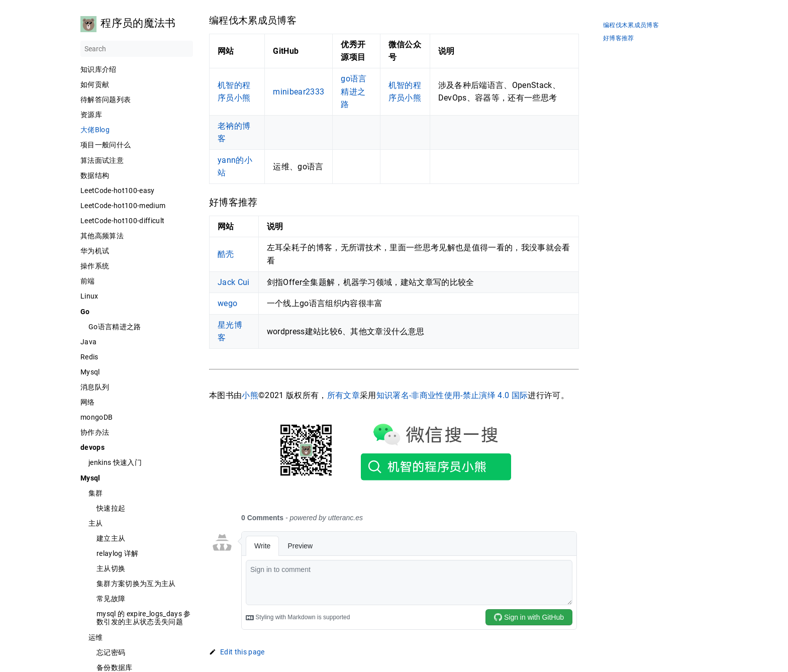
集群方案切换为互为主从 (136, 584)
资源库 (91, 115)
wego (227, 303)
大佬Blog (95, 130)
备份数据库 (115, 667)
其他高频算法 (102, 236)
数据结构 (95, 175)
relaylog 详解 (118, 553)
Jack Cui (234, 282)
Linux (89, 296)
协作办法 (95, 432)
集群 (96, 493)
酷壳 (226, 254)
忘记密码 (111, 652)
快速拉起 (111, 508)
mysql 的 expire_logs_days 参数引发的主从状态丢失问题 (144, 618)
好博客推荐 (619, 38)
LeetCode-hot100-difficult (122, 221)
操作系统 (95, 266)
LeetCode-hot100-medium (123, 206)
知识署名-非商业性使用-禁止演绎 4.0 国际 (452, 395)
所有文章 (343, 395)
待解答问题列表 (106, 100)
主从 (96, 523)
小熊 (250, 395)
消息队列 (95, 387)
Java (88, 342)
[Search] (137, 49)
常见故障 (111, 599)
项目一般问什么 (106, 145)
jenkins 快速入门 (115, 462)
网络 (88, 402)
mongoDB (96, 417)
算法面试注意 (102, 160)
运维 (96, 637)
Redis (89, 357)
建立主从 (111, 538)
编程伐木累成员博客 (631, 25)
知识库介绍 (98, 69)
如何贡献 (95, 84)
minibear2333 (299, 92)
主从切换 (111, 568)
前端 (88, 281)
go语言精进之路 (354, 91)
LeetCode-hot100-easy (118, 190)
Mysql (90, 372)
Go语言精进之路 (115, 327)
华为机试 (95, 251)
